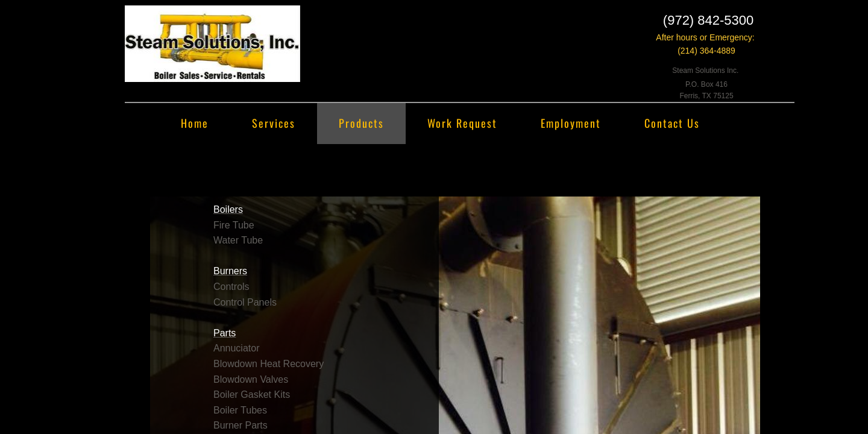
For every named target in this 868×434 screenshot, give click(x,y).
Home (195, 123)
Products (361, 123)
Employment (571, 123)
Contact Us (672, 123)
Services (274, 123)
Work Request (462, 123)
